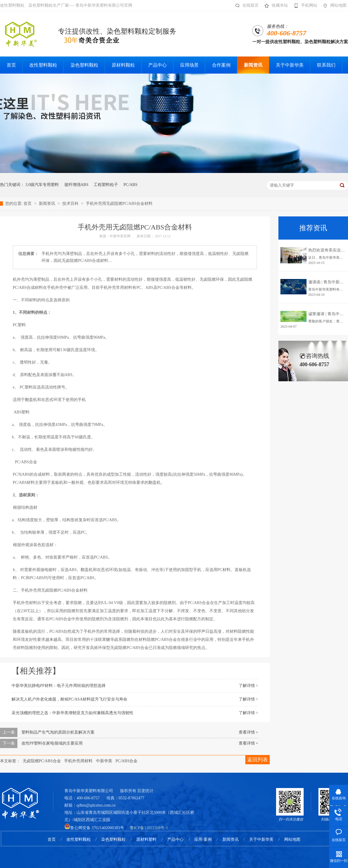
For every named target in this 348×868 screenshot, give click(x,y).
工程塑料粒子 (106, 185)
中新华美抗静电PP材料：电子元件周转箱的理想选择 (59, 686)
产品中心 (175, 839)
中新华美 (104, 761)
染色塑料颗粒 (113, 839)
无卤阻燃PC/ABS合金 (42, 761)
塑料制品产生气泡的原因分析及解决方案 (58, 732)
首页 (28, 204)
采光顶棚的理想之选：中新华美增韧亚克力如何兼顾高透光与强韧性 (72, 713)
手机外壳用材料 (78, 761)
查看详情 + (248, 732)
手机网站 (304, 6)
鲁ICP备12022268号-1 (149, 828)
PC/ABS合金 (126, 761)
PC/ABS (130, 185)
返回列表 (258, 760)
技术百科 (71, 204)
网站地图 (333, 6)
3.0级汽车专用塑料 (42, 185)
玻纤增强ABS (76, 185)
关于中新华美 (261, 839)
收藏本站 (275, 6)
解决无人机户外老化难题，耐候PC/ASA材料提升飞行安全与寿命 (69, 699)
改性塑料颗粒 (79, 839)
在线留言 (245, 6)
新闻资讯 (48, 204)
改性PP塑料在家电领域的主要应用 (52, 743)
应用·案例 (203, 839)
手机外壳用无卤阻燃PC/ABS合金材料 (119, 204)
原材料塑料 (146, 839)
